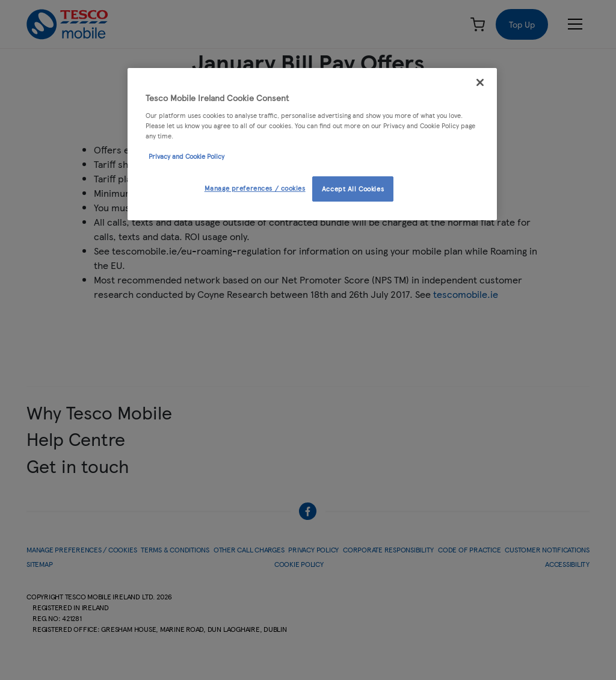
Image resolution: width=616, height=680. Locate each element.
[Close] (480, 82)
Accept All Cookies (353, 188)
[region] (312, 144)
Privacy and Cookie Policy (186, 156)
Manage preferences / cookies (255, 188)
